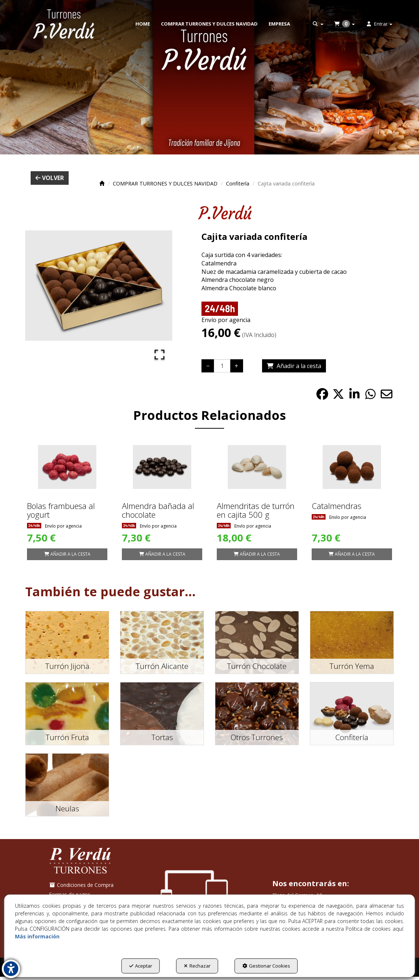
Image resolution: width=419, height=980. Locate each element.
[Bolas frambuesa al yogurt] (67, 467)
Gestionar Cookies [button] (266, 966)
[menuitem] (143, 24)
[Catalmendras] (352, 467)
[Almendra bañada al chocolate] (162, 467)
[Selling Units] (222, 366)
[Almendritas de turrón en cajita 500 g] (257, 467)
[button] (64, 24)
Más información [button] (37, 936)
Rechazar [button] (197, 966)
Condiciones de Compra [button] (81, 885)
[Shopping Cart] (294, 366)
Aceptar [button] (141, 966)
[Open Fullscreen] (159, 355)
